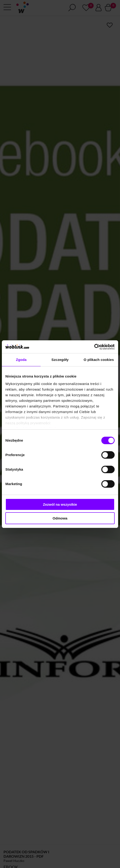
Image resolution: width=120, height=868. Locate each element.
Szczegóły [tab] (60, 360)
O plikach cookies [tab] (99, 360)
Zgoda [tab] (21, 360)
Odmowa (60, 518)
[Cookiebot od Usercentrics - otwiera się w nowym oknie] (94, 347)
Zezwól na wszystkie (60, 504)
